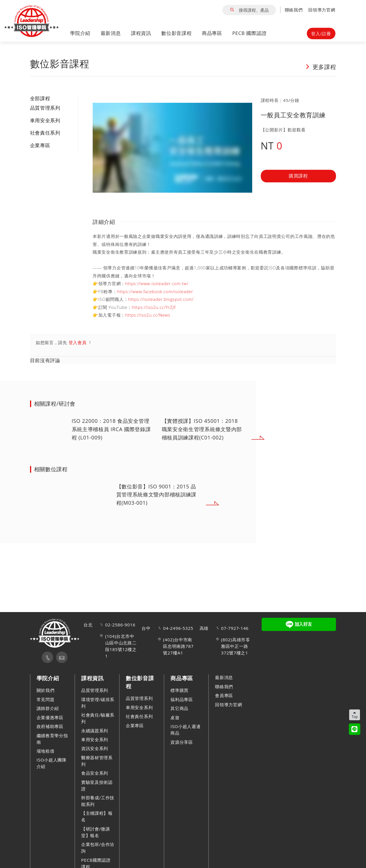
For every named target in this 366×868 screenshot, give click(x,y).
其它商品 (179, 709)
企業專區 (40, 145)
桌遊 (175, 717)
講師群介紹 (48, 709)
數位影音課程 (176, 33)
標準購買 (179, 691)
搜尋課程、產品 (249, 10)
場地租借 (46, 751)
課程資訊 (141, 33)
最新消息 (111, 33)
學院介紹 (80, 33)
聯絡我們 (294, 10)
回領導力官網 (322, 10)
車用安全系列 (45, 120)
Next (292, 438)
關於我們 (46, 691)
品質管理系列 (45, 108)
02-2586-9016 (120, 625)
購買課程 (298, 176)
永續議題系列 (95, 731)
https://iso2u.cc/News (149, 315)
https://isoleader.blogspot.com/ (162, 299)
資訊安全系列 (95, 749)
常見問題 (46, 699)
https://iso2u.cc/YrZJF (155, 307)
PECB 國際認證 (249, 33)
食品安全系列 (95, 773)
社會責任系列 (45, 133)
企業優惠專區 (50, 717)
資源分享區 (182, 742)
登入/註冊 (321, 33)
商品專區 (212, 33)
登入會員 (78, 342)
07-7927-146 (235, 628)
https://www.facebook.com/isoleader (157, 291)
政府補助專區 (50, 726)
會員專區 (224, 695)
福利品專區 (182, 699)
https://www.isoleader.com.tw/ (158, 283)
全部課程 (40, 98)
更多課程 (321, 66)
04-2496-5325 (178, 628)
